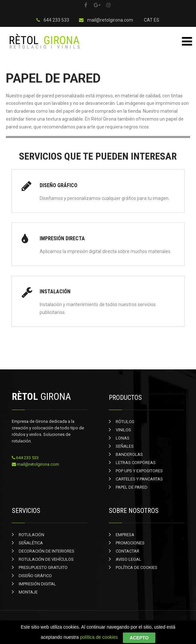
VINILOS (123, 430)
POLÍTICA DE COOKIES (137, 567)
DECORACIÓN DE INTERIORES (47, 551)
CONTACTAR (127, 551)
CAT (148, 20)
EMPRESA (125, 535)
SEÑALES (125, 446)
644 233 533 (53, 20)
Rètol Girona (85, 624)
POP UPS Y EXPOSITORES (139, 471)
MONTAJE (28, 592)
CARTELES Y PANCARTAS (139, 479)
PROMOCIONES (130, 543)
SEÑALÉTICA (31, 543)
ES (157, 20)
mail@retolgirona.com (106, 20)
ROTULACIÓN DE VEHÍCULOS (46, 559)
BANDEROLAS (129, 454)
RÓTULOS (125, 422)
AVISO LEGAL (128, 559)
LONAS (123, 438)
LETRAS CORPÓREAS (136, 463)
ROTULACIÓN (31, 535)
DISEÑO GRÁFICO (35, 576)
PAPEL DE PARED (132, 487)
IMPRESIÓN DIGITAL (37, 584)
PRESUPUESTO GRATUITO (43, 567)
